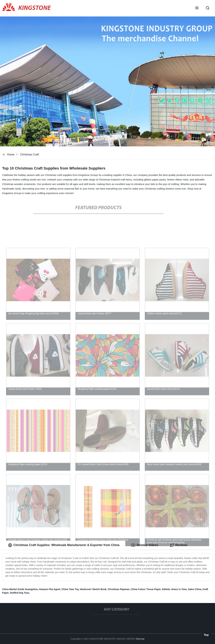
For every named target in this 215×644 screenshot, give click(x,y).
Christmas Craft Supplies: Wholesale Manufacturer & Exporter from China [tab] (64, 545)
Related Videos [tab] (145, 545)
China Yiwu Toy (70, 589)
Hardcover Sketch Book (93, 589)
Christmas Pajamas (119, 589)
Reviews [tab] (179, 545)
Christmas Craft (29, 154)
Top (206, 635)
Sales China (195, 589)
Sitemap (140, 639)
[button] (197, 8)
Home (11, 154)
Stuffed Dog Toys (20, 593)
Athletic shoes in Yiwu (174, 589)
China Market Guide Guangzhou (20, 589)
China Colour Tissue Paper (146, 589)
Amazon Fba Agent (50, 589)
